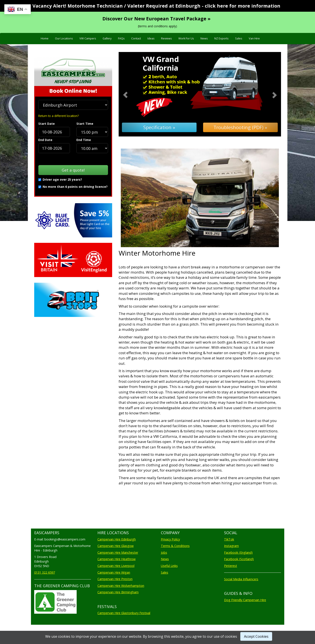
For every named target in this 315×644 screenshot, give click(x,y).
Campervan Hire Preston (115, 579)
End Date (45, 140)
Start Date (47, 124)
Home (45, 38)
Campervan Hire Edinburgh (117, 539)
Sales (239, 38)
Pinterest (231, 566)
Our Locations (64, 38)
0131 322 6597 (45, 572)
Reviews (166, 38)
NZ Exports (221, 38)
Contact (136, 38)
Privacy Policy (170, 539)
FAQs (121, 38)
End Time (84, 140)
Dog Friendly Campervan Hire (245, 600)
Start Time (85, 124)
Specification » (159, 127)
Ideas (151, 38)
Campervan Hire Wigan (114, 572)
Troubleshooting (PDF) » (240, 127)
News (204, 38)
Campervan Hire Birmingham (118, 592)
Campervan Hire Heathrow (116, 559)
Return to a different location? (59, 116)
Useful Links (169, 566)
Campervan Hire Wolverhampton (121, 586)
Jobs (164, 552)
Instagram (231, 546)
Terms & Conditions (175, 546)
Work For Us (186, 38)
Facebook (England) (238, 552)
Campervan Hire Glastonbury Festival (124, 613)
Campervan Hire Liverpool (116, 566)
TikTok (229, 539)
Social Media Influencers (241, 579)
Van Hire (254, 38)
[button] (131, 94)
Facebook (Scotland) (239, 559)
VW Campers (88, 38)
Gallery (107, 38)
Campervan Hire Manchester (118, 552)
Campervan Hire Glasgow (115, 546)
